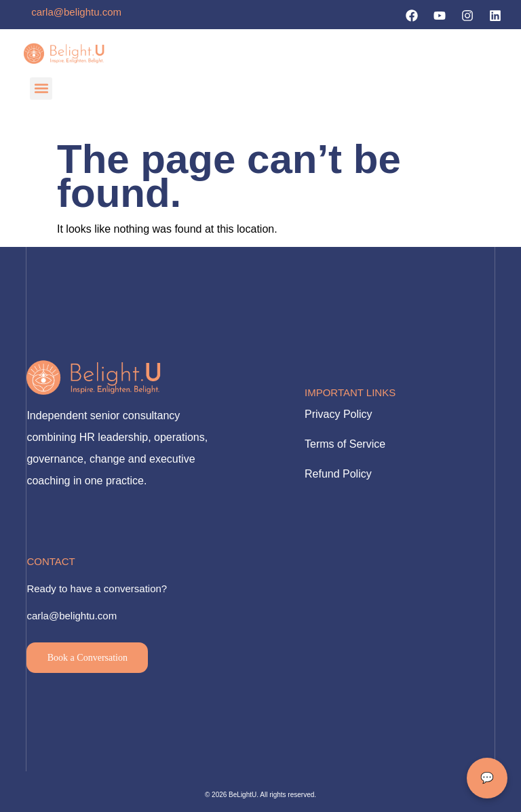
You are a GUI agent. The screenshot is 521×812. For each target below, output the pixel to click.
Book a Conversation (88, 658)
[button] (41, 89)
